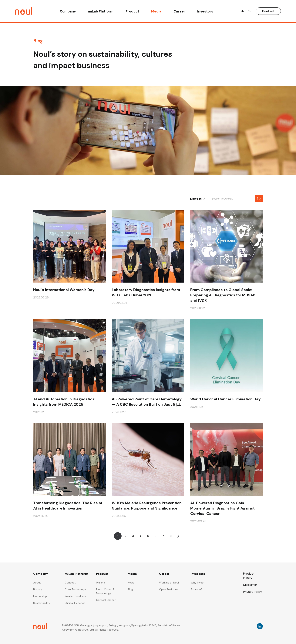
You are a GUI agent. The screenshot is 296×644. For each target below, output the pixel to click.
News (131, 583)
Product (132, 12)
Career (179, 12)
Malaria (101, 583)
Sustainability (42, 603)
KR (250, 11)
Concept (70, 583)
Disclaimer (250, 585)
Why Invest (198, 583)
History (38, 589)
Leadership (40, 596)
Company (68, 12)
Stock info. (197, 589)
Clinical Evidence (75, 603)
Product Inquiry (249, 576)
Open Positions (169, 589)
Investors (205, 12)
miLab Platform (101, 12)
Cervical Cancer (106, 600)
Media (156, 12)
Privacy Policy (253, 592)
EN (243, 11)
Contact (268, 11)
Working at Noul (169, 583)
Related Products (76, 596)
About (37, 583)
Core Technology (75, 589)
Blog (130, 589)
